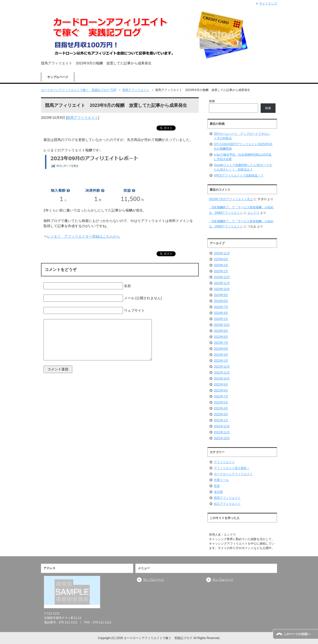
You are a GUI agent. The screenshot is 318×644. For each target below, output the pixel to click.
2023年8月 (221, 337)
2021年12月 (222, 426)
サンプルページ (58, 77)
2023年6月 (221, 349)
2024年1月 (221, 319)
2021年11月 (222, 432)
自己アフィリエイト (227, 504)
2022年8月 (221, 390)
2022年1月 (221, 420)
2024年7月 (221, 307)
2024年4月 (221, 313)
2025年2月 (221, 265)
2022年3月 (221, 414)
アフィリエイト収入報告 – (232, 468)
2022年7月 (221, 396)
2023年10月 (222, 325)
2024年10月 (222, 289)
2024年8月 (221, 301)
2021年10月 (222, 438)
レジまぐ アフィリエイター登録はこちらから (83, 236)
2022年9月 (221, 385)
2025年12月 (222, 253)
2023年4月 (221, 355)
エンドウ (253, 213)
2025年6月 (221, 259)
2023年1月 (221, 361)
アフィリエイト (224, 462)
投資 (217, 486)
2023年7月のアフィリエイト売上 (231, 199)
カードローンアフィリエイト (233, 474)
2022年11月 (222, 373)
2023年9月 (221, 331)
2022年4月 (221, 408)
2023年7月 (221, 343)
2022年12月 (222, 367)
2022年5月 (221, 402)
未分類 (218, 492)
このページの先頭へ (297, 634)
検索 (212, 101)
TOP (79, 90)
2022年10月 (222, 379)
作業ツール (221, 480)
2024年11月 (222, 283)
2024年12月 (222, 277)
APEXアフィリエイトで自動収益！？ (239, 175)
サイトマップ (268, 3)
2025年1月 (221, 271)
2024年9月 (221, 295)
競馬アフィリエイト (82, 118)
